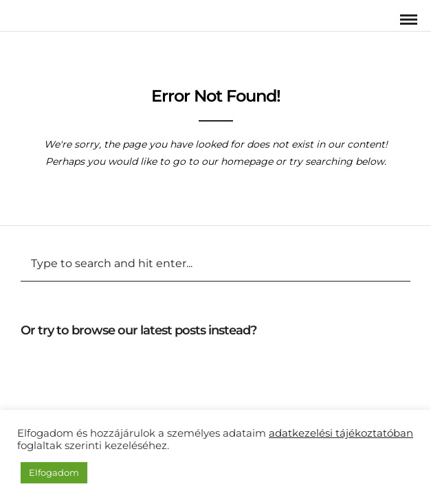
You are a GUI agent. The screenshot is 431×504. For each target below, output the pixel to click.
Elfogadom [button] (54, 472)
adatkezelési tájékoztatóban (341, 433)
